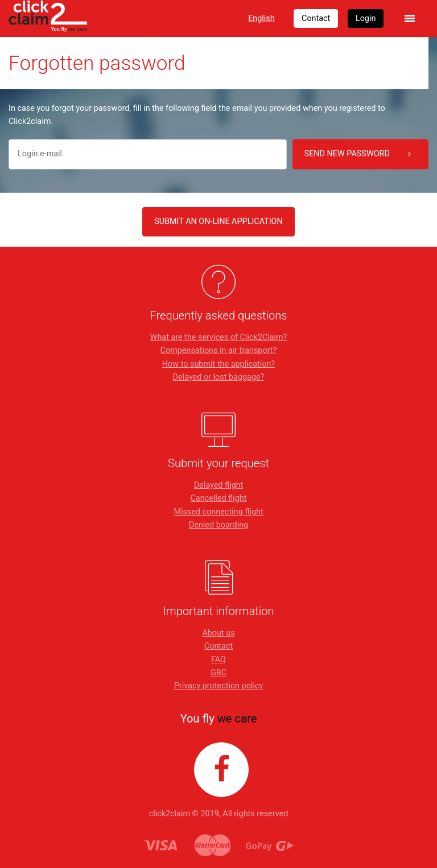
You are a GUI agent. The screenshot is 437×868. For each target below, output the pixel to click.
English (261, 18)
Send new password (358, 154)
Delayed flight (219, 485)
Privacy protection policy (219, 686)
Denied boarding (218, 525)
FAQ (218, 660)
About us (218, 633)
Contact (218, 646)
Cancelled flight (218, 498)
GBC (218, 673)
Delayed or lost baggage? (219, 377)
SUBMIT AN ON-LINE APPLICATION (218, 221)
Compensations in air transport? (219, 350)
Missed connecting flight (218, 512)
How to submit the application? (218, 364)
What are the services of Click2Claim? (219, 337)
